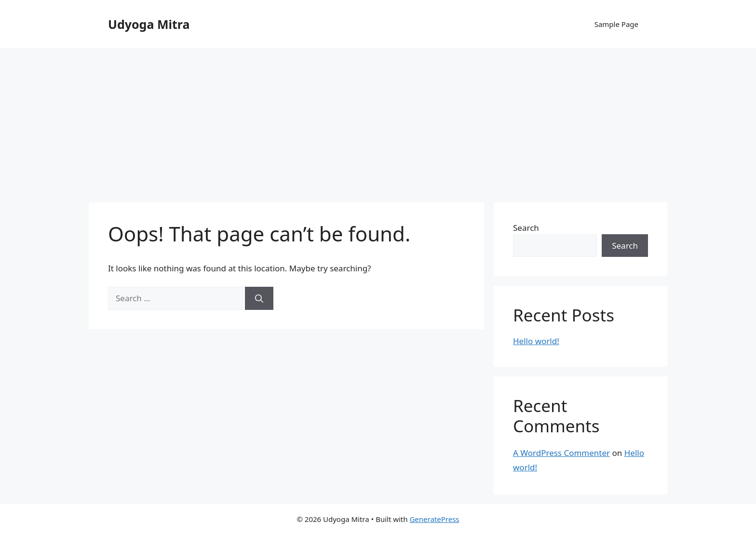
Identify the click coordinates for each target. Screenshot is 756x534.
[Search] (259, 298)
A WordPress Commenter (561, 453)
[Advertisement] (378, 120)
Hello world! (536, 341)
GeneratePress (434, 519)
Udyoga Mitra (149, 24)
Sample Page (616, 24)
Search (526, 228)
